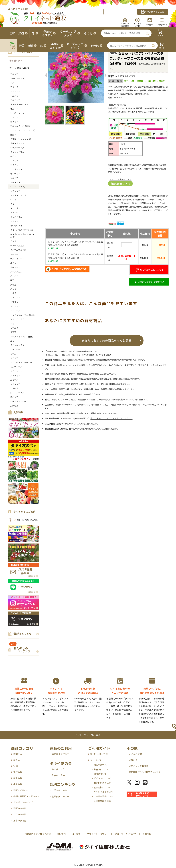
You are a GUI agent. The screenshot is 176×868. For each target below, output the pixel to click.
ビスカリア (15, 297)
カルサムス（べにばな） (21, 126)
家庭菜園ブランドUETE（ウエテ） (146, 772)
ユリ (12, 341)
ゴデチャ (14, 165)
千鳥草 (13, 241)
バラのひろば (20, 814)
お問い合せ (134, 760)
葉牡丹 (13, 285)
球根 (16, 766)
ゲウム (13, 156)
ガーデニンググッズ (23, 802)
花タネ (17, 760)
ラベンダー (15, 349)
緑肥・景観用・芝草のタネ (26, 796)
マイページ (96, 760)
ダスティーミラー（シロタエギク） (23, 236)
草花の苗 (18, 772)
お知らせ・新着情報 (139, 766)
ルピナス (14, 380)
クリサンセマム (17, 152)
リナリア (14, 358)
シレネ (13, 200)
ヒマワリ (14, 302)
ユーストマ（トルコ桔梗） (22, 337)
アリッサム (15, 91)
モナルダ (14, 328)
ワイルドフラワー (18, 401)
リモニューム (16, 371)
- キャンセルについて (103, 792)
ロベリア (14, 397)
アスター (14, 83)
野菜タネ (18, 754)
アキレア (14, 74)
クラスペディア (17, 148)
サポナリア (15, 174)
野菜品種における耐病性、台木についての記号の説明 (69, 429)
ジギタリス (15, 182)
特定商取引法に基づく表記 (38, 834)
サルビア (14, 178)
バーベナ (14, 276)
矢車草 (13, 332)
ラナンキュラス (17, 345)
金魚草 (13, 135)
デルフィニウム (17, 259)
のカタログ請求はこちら (25, 520)
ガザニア (14, 117)
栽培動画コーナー (61, 796)
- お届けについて (100, 769)
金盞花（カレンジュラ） (21, 139)
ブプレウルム (16, 311)
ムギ (12, 323)
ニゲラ (13, 263)
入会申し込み (58, 775)
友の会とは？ (58, 769)
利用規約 (61, 834)
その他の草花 (16, 225)
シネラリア (15, 191)
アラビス (14, 87)
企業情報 (147, 834)
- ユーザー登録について (104, 796)
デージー (14, 254)
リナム (13, 354)
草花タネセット (17, 143)
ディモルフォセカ (18, 250)
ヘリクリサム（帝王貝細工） (23, 315)
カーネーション (17, 113)
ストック (14, 213)
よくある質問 (135, 754)
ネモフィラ (15, 267)
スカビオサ (15, 208)
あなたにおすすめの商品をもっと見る (106, 340)
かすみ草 (14, 122)
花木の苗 (18, 778)
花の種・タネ (16, 60)
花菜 (12, 280)
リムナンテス (16, 367)
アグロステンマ (17, 78)
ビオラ (13, 293)
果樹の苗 (18, 784)
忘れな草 (14, 406)
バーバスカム (16, 272)
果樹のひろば (20, 820)
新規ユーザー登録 (99, 754)
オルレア (14, 109)
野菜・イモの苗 (21, 790)
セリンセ (14, 221)
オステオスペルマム (19, 104)
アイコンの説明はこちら (121, 179)
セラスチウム (17, 217)
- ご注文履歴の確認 (102, 801)
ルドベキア (15, 375)
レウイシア (15, 384)
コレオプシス (16, 169)
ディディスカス (17, 246)
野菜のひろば (20, 808)
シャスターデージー (19, 195)
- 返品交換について (102, 787)
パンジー (14, 289)
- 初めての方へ (99, 765)
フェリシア (15, 306)
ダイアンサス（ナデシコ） (22, 230)
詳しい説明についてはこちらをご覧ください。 (112, 418)
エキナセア (15, 100)
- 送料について (99, 774)
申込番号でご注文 (61, 754)
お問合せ (150, 25)
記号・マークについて (125, 834)
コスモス (14, 161)
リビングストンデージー (21, 362)
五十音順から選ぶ (19, 68)
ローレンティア (17, 393)
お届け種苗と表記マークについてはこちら (64, 424)
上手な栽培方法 (59, 790)
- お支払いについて (102, 783)
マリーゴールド (17, 319)
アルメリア (15, 96)
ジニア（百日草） (18, 187)
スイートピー (16, 204)
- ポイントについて (102, 778)
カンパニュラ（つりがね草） (23, 130)
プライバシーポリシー (98, 834)
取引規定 (76, 834)
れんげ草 (14, 388)
